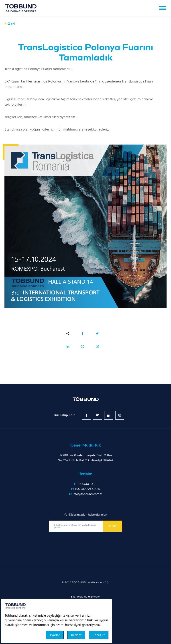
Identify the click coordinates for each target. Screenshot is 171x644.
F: (85, 489)
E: (85, 494)
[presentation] (83, 541)
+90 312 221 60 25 (87, 489)
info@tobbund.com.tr (87, 494)
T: (85, 484)
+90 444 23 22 (87, 484)
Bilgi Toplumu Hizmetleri (86, 597)
